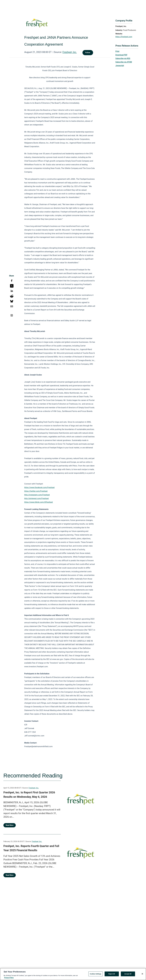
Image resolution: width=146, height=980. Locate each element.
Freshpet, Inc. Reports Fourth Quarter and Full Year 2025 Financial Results (31, 848)
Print (117, 51)
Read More (10, 825)
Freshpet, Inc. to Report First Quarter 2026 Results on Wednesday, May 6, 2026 (29, 795)
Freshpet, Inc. (70, 52)
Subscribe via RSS (123, 58)
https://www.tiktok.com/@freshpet (39, 502)
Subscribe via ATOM (124, 62)
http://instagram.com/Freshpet (37, 495)
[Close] (142, 974)
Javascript (120, 66)
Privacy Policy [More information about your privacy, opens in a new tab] (9, 978)
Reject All (112, 974)
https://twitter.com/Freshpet (36, 491)
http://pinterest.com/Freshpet (36, 498)
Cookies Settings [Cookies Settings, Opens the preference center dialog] (96, 974)
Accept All (128, 974)
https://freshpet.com (124, 37)
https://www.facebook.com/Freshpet (39, 487)
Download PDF (121, 55)
